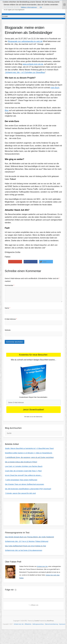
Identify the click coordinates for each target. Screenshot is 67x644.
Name (7, 308)
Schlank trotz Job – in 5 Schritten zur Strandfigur (25, 72)
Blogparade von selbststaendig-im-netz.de (25, 41)
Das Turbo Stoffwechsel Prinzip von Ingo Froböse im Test (25, 546)
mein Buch (55, 88)
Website (8, 330)
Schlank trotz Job (42, 566)
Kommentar (9, 285)
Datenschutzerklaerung (51, 624)
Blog (7, 110)
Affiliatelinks (28, 624)
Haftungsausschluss (38, 624)
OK (41, 7)
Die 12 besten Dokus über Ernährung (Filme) (21, 462)
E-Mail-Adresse (11, 319)
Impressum (62, 624)
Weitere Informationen (29, 7)
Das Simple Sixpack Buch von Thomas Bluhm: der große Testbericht (29, 537)
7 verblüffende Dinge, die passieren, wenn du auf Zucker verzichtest (29, 457)
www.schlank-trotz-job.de (33, 64)
